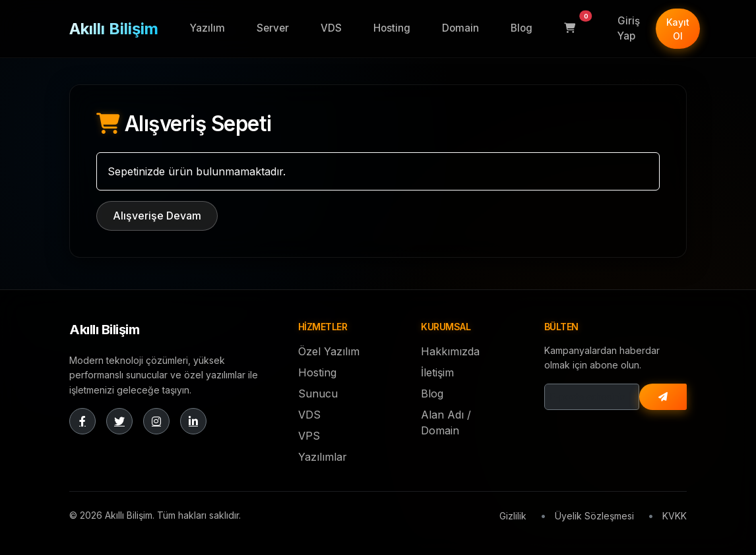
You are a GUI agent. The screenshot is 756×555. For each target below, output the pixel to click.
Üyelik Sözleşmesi (594, 516)
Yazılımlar (323, 457)
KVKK (675, 516)
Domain (460, 28)
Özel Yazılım (329, 351)
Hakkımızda (450, 351)
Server (273, 28)
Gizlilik (513, 516)
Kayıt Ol (678, 29)
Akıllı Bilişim (114, 29)
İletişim (437, 372)
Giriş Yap (629, 28)
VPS (309, 436)
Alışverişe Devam (157, 216)
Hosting (392, 28)
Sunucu (318, 394)
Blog (521, 28)
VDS (331, 28)
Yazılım (207, 28)
